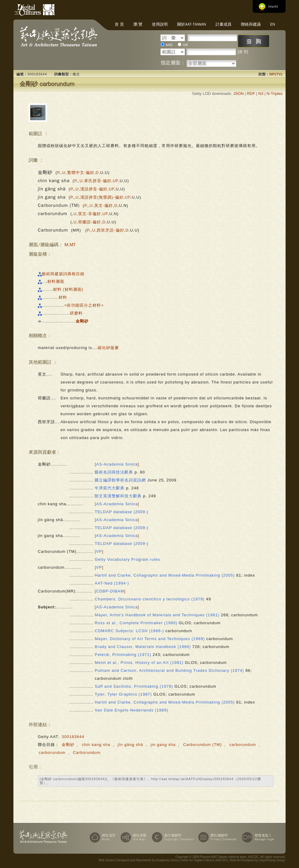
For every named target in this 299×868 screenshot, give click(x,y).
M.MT (70, 245)
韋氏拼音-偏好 (98, 181)
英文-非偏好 (90, 214)
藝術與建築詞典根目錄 (63, 274)
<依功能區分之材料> (84, 305)
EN (272, 24)
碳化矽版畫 (108, 348)
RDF (251, 94)
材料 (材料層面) (68, 289)
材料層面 (56, 281)
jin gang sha (163, 745)
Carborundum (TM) (202, 745)
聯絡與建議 (251, 24)
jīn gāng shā (130, 745)
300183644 (73, 737)
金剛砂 (68, 745)
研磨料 (76, 313)
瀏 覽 (138, 24)
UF (116, 181)
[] (117, 464)
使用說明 (160, 24)
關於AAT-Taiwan (192, 24)
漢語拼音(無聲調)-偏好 (102, 197)
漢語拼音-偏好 (94, 189)
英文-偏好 (104, 205)
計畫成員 (223, 24)
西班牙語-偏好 (110, 230)
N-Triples (275, 94)
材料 (63, 297)
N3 (261, 94)
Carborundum (87, 753)
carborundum (243, 745)
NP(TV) (276, 74)
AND (169, 45)
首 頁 (119, 24)
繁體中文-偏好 (81, 173)
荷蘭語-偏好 (90, 222)
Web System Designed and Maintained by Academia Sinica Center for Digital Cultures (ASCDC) (163, 860)
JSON (238, 94)
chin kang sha (96, 745)
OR (185, 45)
